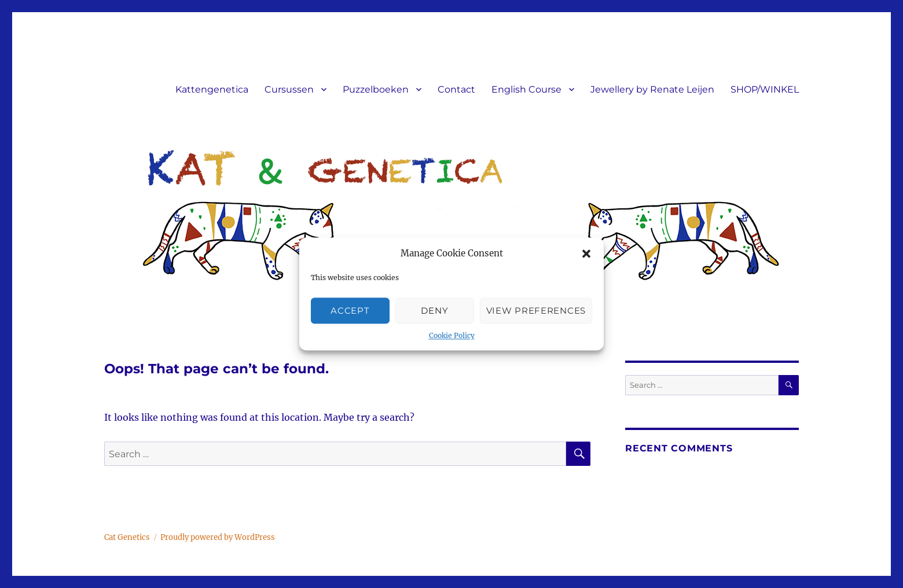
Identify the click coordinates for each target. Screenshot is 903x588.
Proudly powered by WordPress (218, 537)
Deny (434, 310)
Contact (456, 89)
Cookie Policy (452, 336)
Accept (350, 310)
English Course (526, 89)
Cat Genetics (127, 537)
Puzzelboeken (376, 89)
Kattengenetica (212, 89)
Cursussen (289, 89)
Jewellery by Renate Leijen (652, 89)
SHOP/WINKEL (765, 89)
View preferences (536, 310)
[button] (586, 254)
